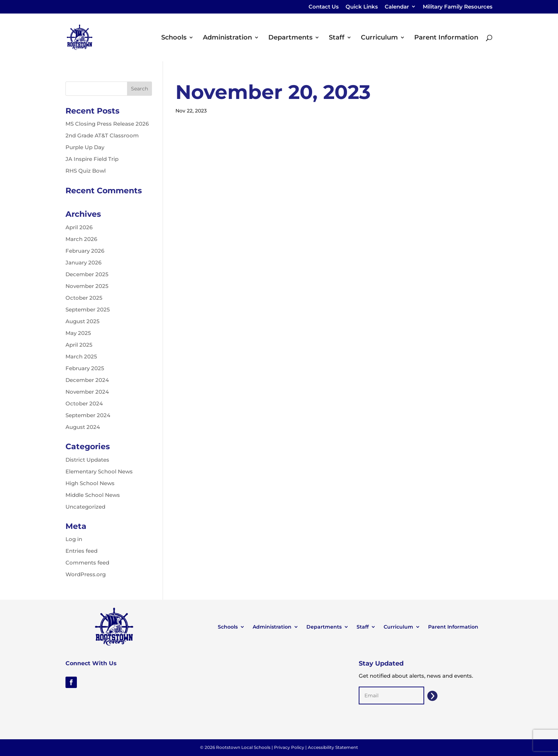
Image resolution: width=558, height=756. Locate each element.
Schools (174, 38)
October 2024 (84, 403)
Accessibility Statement (333, 747)
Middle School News (93, 495)
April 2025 (79, 345)
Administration (227, 38)
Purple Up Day (85, 147)
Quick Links (362, 7)
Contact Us (324, 7)
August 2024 (83, 427)
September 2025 (88, 309)
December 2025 (87, 274)
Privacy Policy (289, 747)
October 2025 (84, 298)
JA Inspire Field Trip (92, 159)
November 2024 (87, 392)
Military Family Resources (458, 7)
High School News (90, 483)
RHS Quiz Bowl (86, 171)
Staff (337, 38)
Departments (290, 38)
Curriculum (379, 38)
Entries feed (81, 551)
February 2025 (85, 368)
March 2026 (81, 239)
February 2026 (85, 251)
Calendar (397, 7)
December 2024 (87, 380)
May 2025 (78, 333)
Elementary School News (99, 471)
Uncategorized (85, 507)
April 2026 (79, 227)
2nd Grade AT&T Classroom (102, 135)
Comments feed (87, 563)
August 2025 (83, 321)
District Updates (87, 460)
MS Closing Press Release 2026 (107, 124)
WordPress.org (86, 574)
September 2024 (88, 415)
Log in (74, 539)
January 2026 (83, 262)
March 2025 (81, 356)
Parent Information (446, 38)
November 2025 (87, 286)
